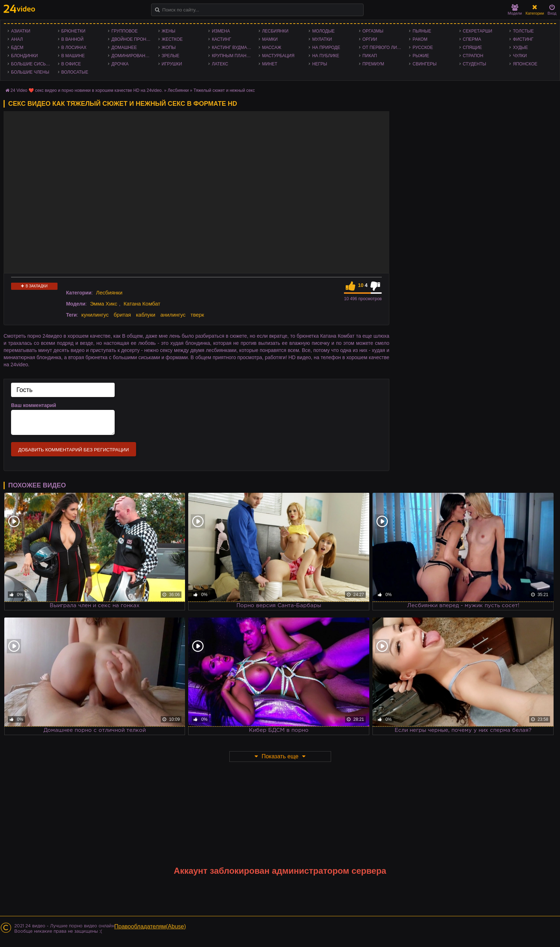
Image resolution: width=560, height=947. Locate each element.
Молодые (323, 31)
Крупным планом (232, 56)
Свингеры (424, 64)
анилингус (173, 315)
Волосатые (75, 72)
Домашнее (124, 48)
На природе (326, 48)
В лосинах (74, 48)
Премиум (373, 64)
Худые (520, 48)
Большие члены (30, 72)
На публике (326, 56)
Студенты (474, 64)
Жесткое (172, 39)
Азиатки (21, 31)
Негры (320, 64)
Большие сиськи (31, 64)
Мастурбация (278, 56)
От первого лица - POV (384, 48)
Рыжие (421, 56)
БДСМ (17, 48)
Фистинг (523, 39)
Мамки (270, 39)
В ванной (72, 39)
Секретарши (477, 31)
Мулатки (322, 39)
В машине (73, 56)
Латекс (220, 64)
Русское (423, 48)
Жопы (169, 48)
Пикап (370, 56)
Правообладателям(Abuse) (150, 926)
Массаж (272, 48)
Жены (169, 31)
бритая (122, 315)
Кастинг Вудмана (232, 48)
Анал (17, 39)
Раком (420, 39)
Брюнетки (74, 31)
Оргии (370, 39)
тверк (197, 315)
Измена (221, 31)
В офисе (71, 64)
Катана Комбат (142, 304)
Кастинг (221, 39)
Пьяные (422, 31)
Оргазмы (373, 31)
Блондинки (24, 56)
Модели (515, 10)
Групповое (124, 31)
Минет (270, 64)
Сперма (472, 39)
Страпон (473, 56)
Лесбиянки (275, 31)
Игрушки (172, 64)
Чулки (520, 56)
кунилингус (95, 315)
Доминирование (131, 56)
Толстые (523, 31)
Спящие (472, 48)
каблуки (146, 315)
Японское (525, 64)
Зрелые (171, 56)
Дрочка (120, 64)
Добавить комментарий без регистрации (74, 450)
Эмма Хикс (104, 304)
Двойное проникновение (133, 39)
